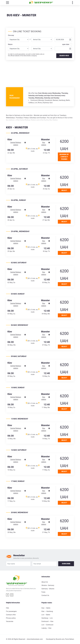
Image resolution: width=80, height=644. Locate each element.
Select (64, 190)
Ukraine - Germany (48, 585)
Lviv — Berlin (46, 615)
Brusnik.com (60, 639)
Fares (43, 592)
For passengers (11, 611)
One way (11, 35)
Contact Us (45, 595)
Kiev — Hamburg (47, 611)
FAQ (7, 608)
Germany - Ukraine (48, 589)
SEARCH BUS (64, 56)
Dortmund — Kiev (47, 621)
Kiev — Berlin (46, 608)
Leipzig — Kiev (46, 628)
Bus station (44, 144)
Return (10, 44)
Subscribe (66, 564)
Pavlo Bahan (70, 639)
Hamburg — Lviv (47, 618)
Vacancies (10, 621)
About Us (45, 582)
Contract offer (11, 615)
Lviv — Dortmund (47, 625)
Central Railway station (16, 144)
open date (66, 44)
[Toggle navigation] (8, 3)
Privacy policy (11, 618)
